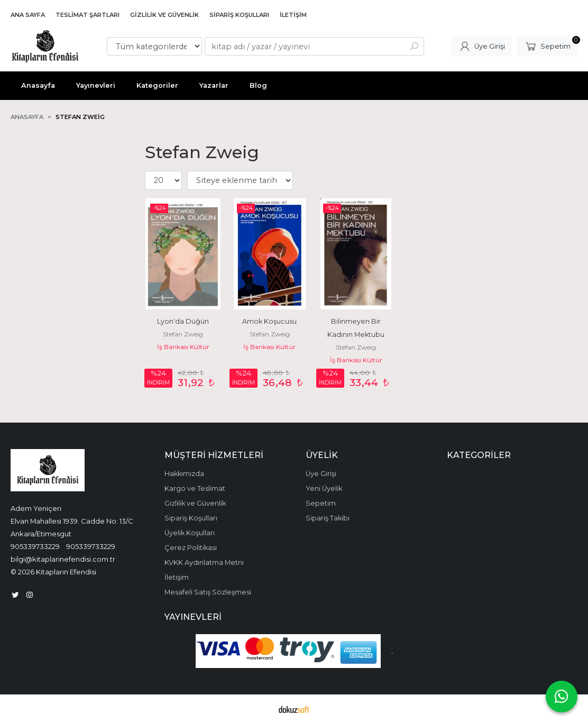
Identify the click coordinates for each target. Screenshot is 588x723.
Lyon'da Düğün (183, 321)
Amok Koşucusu (269, 321)
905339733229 (35, 546)
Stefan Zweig (183, 334)
